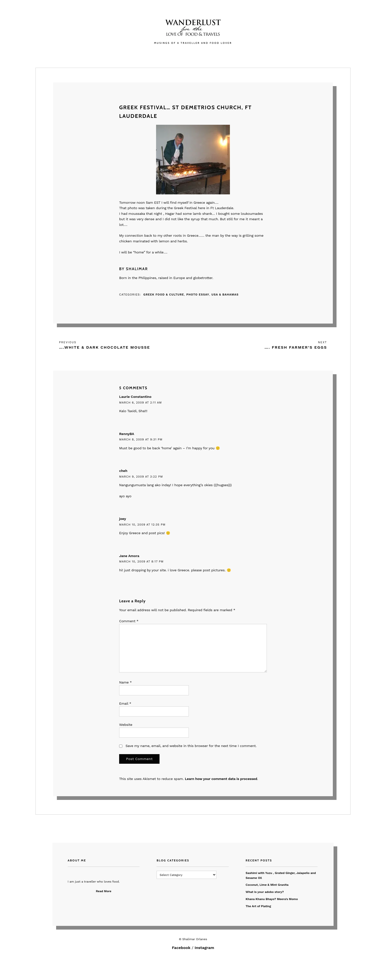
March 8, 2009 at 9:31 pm (141, 439)
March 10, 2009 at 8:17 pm (141, 561)
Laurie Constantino (135, 397)
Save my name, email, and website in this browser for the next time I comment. (191, 746)
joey (123, 519)
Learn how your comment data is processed (221, 779)
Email (125, 703)
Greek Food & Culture (164, 295)
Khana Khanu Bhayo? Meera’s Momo (272, 899)
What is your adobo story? (265, 892)
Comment (129, 621)
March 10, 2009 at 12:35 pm (142, 525)
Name (125, 682)
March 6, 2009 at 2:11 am (140, 403)
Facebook (181, 948)
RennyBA (127, 434)
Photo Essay (198, 295)
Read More (104, 891)
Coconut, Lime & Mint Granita (267, 885)
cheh (123, 471)
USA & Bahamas (225, 295)
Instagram (204, 948)
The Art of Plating (258, 906)
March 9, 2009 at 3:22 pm (141, 477)
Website (126, 725)
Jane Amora (129, 556)
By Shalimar (134, 269)
